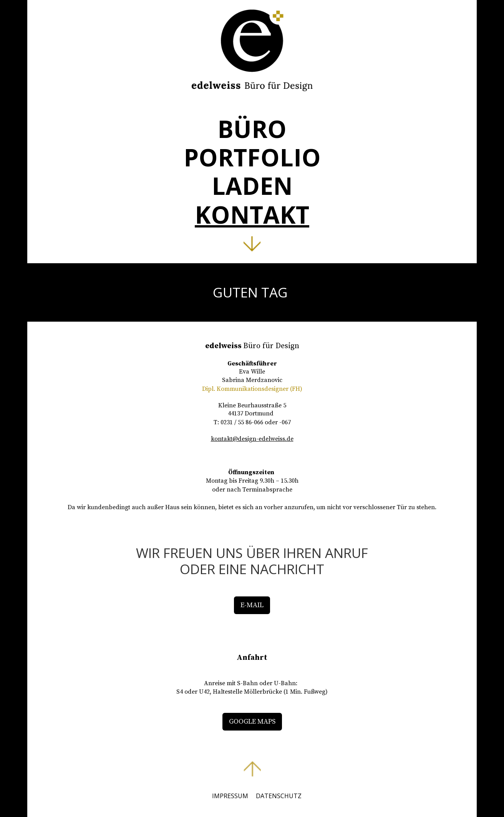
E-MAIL (252, 605)
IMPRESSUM (230, 796)
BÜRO (252, 129)
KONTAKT (252, 214)
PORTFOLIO (252, 157)
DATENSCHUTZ (279, 796)
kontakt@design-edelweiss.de (252, 439)
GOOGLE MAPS (252, 722)
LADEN (252, 186)
